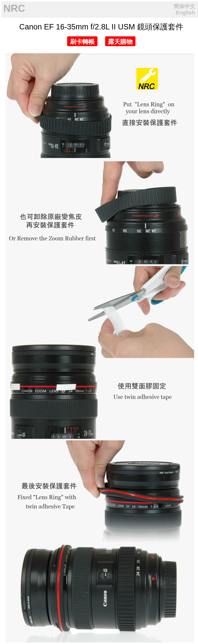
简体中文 (184, 6)
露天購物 (120, 42)
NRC (14, 8)
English (185, 13)
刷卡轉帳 (82, 42)
